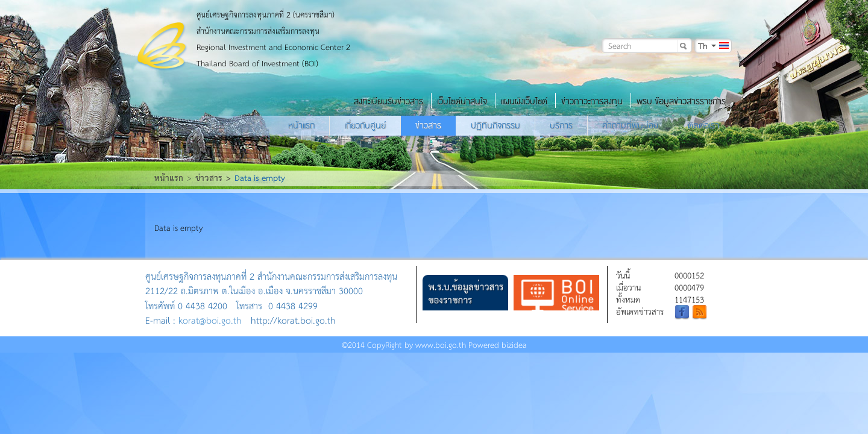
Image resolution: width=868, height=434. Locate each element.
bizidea (514, 344)
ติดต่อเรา (703, 125)
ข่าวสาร (428, 125)
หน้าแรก (301, 125)
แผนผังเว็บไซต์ (524, 101)
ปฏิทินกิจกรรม (495, 125)
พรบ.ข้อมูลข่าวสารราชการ (681, 101)
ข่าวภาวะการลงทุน (592, 101)
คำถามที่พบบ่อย (630, 125)
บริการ (561, 125)
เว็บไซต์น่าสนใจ (462, 101)
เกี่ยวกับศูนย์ (365, 125)
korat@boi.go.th (210, 320)
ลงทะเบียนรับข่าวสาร (388, 101)
